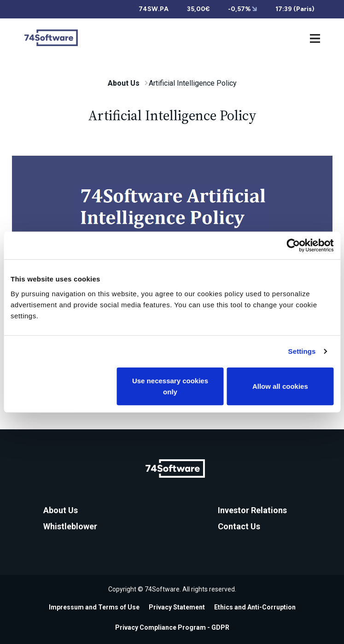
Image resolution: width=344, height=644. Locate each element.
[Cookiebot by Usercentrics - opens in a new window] (293, 246)
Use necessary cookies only (170, 386)
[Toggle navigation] (315, 38)
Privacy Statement (177, 607)
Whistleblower (70, 526)
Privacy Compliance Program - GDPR (172, 627)
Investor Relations (252, 510)
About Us (124, 83)
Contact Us (239, 526)
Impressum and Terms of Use (94, 607)
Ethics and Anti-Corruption (255, 607)
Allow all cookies (280, 386)
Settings (302, 351)
